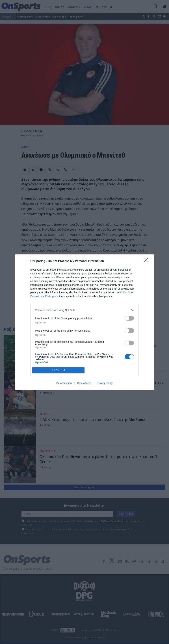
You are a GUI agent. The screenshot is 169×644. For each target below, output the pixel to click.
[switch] (129, 318)
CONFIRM (58, 370)
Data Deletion (64, 383)
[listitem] (84, 310)
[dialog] (84, 322)
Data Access (84, 383)
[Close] (147, 261)
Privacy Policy (105, 383)
